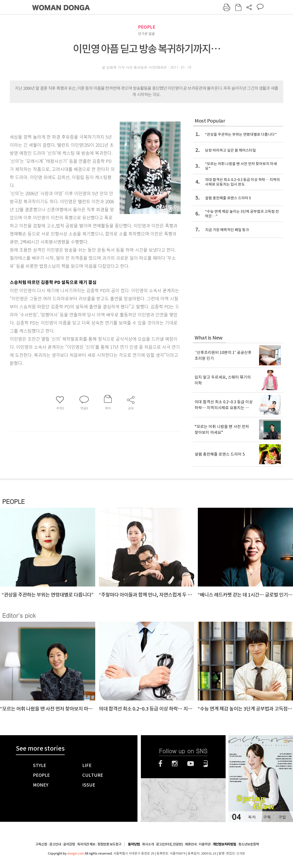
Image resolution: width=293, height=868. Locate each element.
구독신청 (41, 844)
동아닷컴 (134, 844)
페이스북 (160, 764)
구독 (267, 817)
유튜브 (191, 764)
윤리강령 (69, 844)
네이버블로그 (206, 764)
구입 (282, 817)
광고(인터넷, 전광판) (169, 844)
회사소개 (148, 844)
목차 (252, 817)
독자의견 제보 (86, 844)
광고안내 (55, 844)
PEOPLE (147, 27)
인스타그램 (175, 764)
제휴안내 (191, 844)
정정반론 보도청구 (109, 844)
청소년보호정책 (249, 844)
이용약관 (205, 844)
